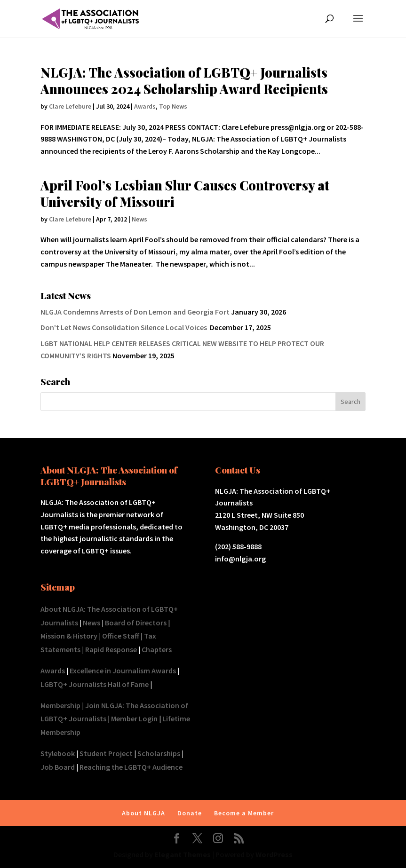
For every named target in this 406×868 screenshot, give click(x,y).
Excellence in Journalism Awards (123, 671)
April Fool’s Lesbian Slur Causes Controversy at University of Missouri (185, 193)
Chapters (157, 649)
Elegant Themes (183, 854)
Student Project (106, 753)
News (139, 219)
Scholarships (159, 753)
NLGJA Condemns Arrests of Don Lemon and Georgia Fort (135, 312)
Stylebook (58, 753)
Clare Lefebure (70, 106)
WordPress (274, 854)
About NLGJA (143, 813)
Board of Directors (136, 623)
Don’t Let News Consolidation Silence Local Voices (124, 327)
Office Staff (121, 636)
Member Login (134, 718)
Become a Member (244, 813)
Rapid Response (111, 649)
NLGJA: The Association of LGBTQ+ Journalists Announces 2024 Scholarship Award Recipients (184, 81)
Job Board (58, 767)
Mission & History (69, 636)
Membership (60, 705)
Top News (173, 106)
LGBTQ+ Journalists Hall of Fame (95, 684)
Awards (145, 106)
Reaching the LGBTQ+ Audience (131, 767)
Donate (190, 813)
